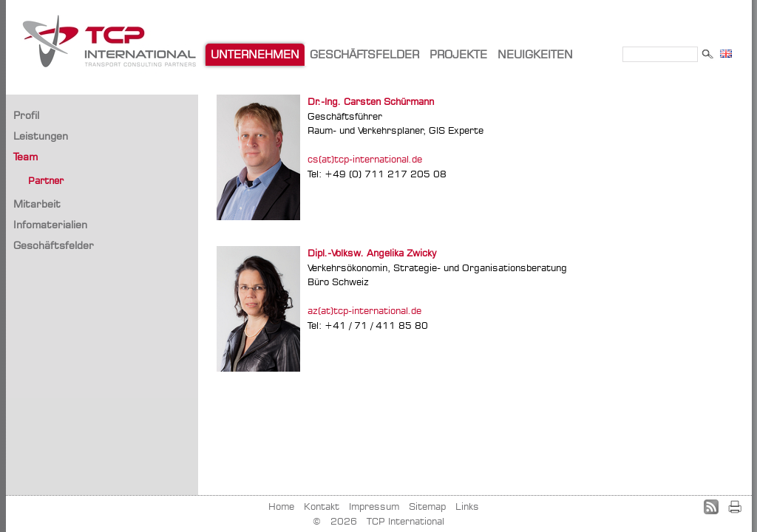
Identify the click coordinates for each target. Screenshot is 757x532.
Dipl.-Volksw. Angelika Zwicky (372, 253)
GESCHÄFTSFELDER (364, 54)
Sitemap (427, 506)
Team (26, 156)
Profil (26, 115)
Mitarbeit (37, 204)
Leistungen (41, 136)
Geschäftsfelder (54, 245)
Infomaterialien (50, 224)
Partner (46, 180)
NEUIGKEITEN (535, 54)
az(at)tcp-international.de (364, 310)
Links (467, 506)
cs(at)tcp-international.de (365, 159)
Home (281, 506)
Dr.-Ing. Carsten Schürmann (371, 101)
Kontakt (322, 506)
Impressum (374, 506)
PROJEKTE (458, 54)
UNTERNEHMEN (255, 54)
